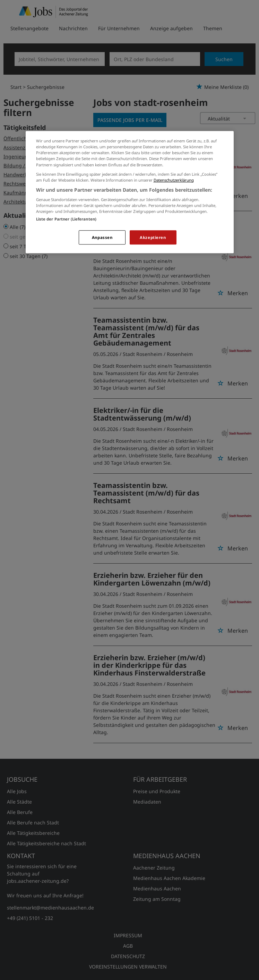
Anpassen (102, 237)
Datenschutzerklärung (174, 180)
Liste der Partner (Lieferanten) (66, 219)
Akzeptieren (153, 237)
